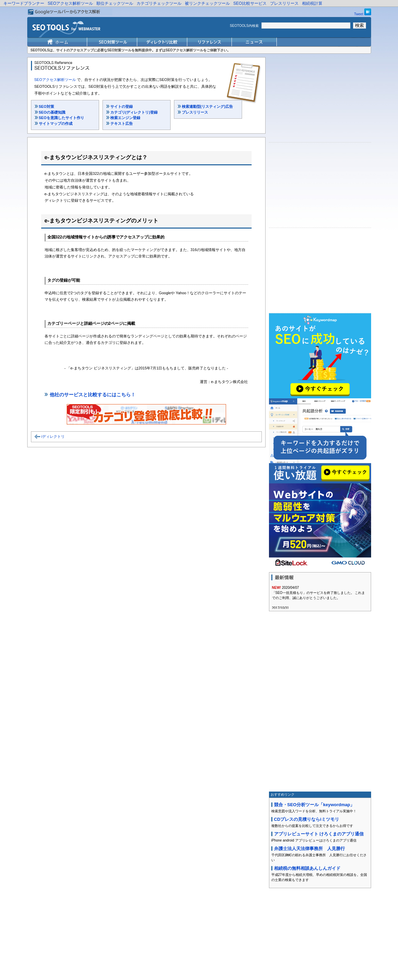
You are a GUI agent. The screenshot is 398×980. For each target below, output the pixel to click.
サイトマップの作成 (56, 123)
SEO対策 (46, 106)
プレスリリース (284, 3)
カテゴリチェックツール (159, 3)
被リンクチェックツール (207, 3)
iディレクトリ (53, 436)
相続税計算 (312, 3)
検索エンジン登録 (125, 118)
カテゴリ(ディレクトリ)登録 (134, 112)
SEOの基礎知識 (52, 112)
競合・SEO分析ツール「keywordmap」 (314, 805)
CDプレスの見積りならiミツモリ (307, 819)
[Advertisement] (320, 100)
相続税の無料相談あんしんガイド (307, 868)
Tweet (359, 14)
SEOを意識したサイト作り (61, 118)
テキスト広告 (122, 123)
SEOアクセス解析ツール (70, 3)
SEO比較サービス (250, 3)
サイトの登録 (122, 106)
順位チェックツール (115, 3)
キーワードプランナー (24, 3)
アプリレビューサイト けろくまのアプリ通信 (319, 834)
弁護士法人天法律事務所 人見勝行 (309, 849)
